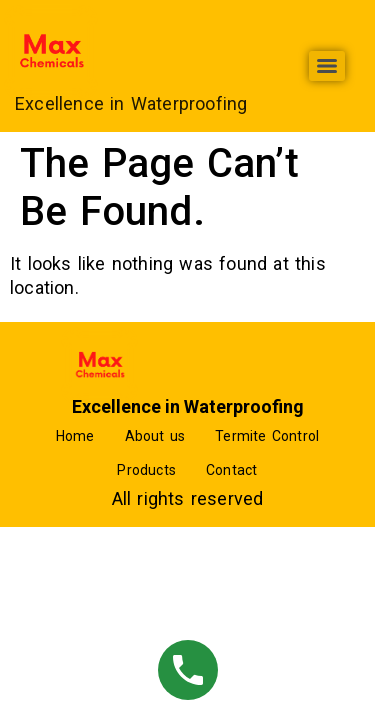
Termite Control (267, 436)
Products (146, 470)
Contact (231, 470)
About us (155, 436)
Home (75, 436)
